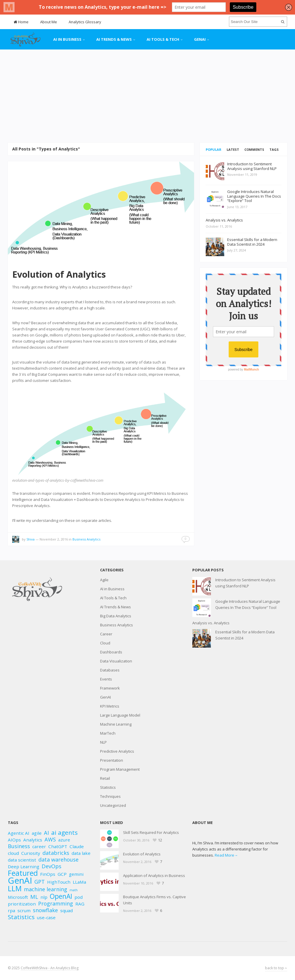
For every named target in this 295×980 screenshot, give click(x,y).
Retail (105, 778)
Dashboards (111, 652)
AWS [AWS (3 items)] (50, 840)
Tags (274, 149)
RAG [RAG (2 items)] (80, 904)
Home (21, 22)
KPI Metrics (110, 706)
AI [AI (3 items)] (46, 833)
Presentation (112, 760)
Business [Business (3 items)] (19, 846)
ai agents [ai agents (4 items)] (64, 833)
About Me (49, 22)
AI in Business (67, 39)
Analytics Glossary (85, 22)
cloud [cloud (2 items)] (13, 853)
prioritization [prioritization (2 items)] (22, 904)
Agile (104, 580)
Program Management (120, 769)
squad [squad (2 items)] (66, 910)
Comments (254, 149)
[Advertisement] (147, 96)
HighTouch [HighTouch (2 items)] (59, 882)
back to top (276, 968)
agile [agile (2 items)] (37, 833)
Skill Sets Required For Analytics (151, 832)
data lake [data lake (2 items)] (81, 853)
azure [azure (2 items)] (64, 840)
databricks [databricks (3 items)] (56, 853)
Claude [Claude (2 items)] (77, 846)
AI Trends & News (114, 39)
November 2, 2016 (54, 539)
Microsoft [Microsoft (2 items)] (18, 897)
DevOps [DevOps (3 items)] (51, 866)
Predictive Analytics (117, 751)
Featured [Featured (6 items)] (23, 873)
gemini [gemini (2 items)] (76, 874)
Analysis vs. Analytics (211, 623)
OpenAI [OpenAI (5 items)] (61, 896)
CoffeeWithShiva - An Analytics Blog (50, 968)
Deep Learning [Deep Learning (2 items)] (24, 866)
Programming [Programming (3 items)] (56, 904)
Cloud (105, 643)
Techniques (110, 796)
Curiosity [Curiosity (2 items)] (31, 853)
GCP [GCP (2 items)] (62, 874)
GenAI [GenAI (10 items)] (20, 881)
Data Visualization (116, 661)
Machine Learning (116, 724)
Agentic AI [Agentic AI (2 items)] (19, 833)
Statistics (108, 787)
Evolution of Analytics (59, 274)
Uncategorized (113, 805)
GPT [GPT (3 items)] (40, 882)
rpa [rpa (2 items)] (11, 910)
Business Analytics (86, 539)
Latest (233, 149)
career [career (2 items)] (39, 846)
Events (106, 679)
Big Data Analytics (116, 616)
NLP (103, 742)
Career (106, 634)
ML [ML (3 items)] (34, 897)
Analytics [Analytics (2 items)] (33, 840)
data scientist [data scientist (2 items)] (22, 860)
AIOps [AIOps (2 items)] (14, 840)
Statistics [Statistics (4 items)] (21, 917)
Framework (110, 688)
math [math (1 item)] (74, 890)
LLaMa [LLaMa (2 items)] (79, 882)
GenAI (200, 39)
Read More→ (226, 855)
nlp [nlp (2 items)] (44, 897)
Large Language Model (120, 715)
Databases (110, 670)
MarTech (108, 733)
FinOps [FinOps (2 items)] (48, 874)
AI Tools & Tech (163, 39)
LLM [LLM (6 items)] (15, 888)
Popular (214, 149)
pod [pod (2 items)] (79, 897)
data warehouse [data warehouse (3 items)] (58, 860)
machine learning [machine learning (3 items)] (46, 889)
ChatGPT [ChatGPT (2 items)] (58, 846)
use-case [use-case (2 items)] (46, 917)
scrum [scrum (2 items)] (24, 910)
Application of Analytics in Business (154, 876)
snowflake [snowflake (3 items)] (45, 910)
